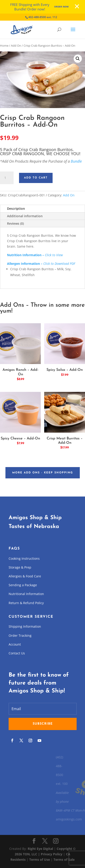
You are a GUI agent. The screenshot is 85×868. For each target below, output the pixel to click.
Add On (16, 46)
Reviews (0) (15, 223)
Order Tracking (20, 635)
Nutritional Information (26, 594)
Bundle (76, 161)
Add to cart (36, 178)
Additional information (25, 216)
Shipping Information (25, 626)
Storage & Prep (20, 567)
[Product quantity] (7, 178)
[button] (78, 59)
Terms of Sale (64, 860)
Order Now (61, 7)
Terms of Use (40, 860)
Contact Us (17, 653)
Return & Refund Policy (26, 603)
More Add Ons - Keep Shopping (43, 473)
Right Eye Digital (40, 849)
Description (16, 209)
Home (4, 46)
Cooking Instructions (24, 558)
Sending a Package (23, 585)
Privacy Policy (52, 854)
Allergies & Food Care (25, 576)
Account (15, 644)
